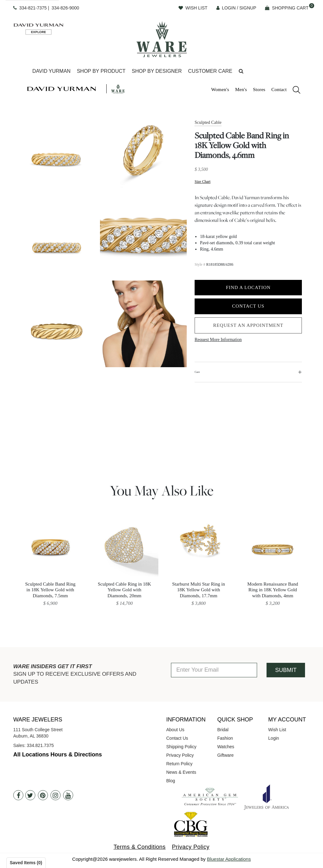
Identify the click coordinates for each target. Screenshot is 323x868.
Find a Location (248, 287)
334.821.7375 (40, 745)
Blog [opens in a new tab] (171, 781)
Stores (259, 90)
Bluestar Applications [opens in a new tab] (229, 859)
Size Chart (203, 182)
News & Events (181, 772)
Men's (241, 90)
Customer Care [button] (210, 71)
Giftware (226, 755)
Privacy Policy (180, 755)
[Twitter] (30, 795)
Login (273, 738)
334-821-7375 (33, 8)
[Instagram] (56, 795)
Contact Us (248, 306)
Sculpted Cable (208, 122)
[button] (241, 71)
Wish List (277, 730)
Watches (226, 747)
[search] (293, 91)
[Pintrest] (43, 795)
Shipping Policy (181, 747)
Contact (279, 90)
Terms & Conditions (140, 847)
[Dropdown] (51, 71)
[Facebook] (18, 795)
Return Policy (179, 764)
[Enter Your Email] (214, 670)
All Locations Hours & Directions (58, 755)
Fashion (225, 738)
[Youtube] (68, 795)
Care (197, 372)
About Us (175, 730)
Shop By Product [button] (101, 71)
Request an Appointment (248, 325)
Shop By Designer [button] (157, 71)
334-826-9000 (65, 8)
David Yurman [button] (51, 71)
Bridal (223, 730)
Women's (220, 90)
